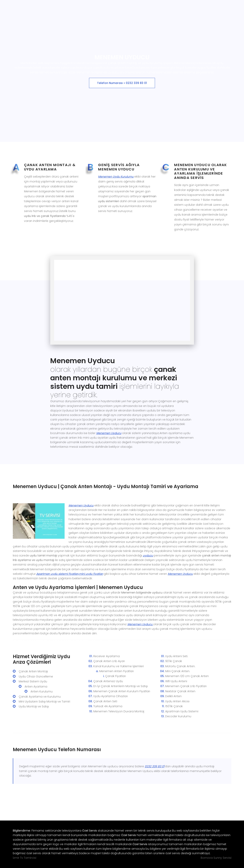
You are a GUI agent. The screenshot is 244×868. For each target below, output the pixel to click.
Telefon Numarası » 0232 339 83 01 (122, 83)
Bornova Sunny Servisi (216, 858)
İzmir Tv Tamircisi (25, 858)
